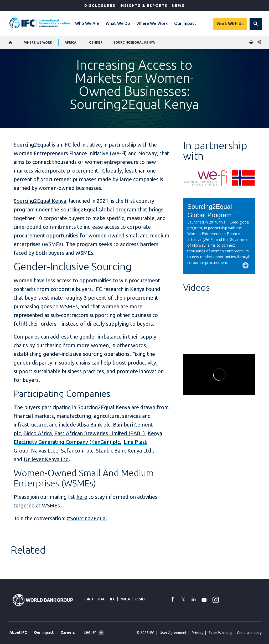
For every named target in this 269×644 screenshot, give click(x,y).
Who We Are (87, 23)
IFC (113, 599)
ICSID (140, 599)
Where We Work (152, 23)
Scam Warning (220, 633)
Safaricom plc (77, 451)
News (178, 6)
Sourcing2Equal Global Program (209, 211)
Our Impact (185, 23)
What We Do (118, 23)
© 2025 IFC (146, 633)
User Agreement (173, 633)
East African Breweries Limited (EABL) (100, 433)
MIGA (125, 599)
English (90, 632)
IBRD (89, 599)
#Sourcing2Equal (87, 518)
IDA (101, 599)
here (82, 497)
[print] (250, 42)
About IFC (18, 632)
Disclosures (100, 6)
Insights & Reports (144, 6)
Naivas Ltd (43, 451)
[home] (10, 43)
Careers (68, 632)
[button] (256, 24)
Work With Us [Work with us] (230, 24)
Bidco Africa (38, 433)
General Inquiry (249, 633)
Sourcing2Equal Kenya (40, 201)
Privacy (198, 633)
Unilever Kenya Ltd (46, 459)
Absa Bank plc (94, 425)
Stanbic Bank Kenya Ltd (124, 451)
